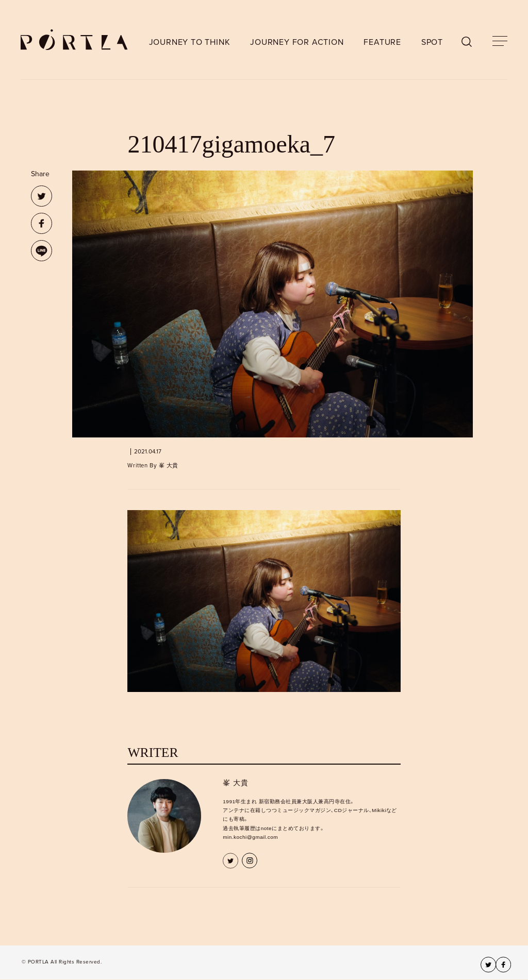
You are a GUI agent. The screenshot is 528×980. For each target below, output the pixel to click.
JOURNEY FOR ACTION (297, 42)
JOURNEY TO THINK (190, 42)
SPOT (432, 42)
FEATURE (382, 42)
